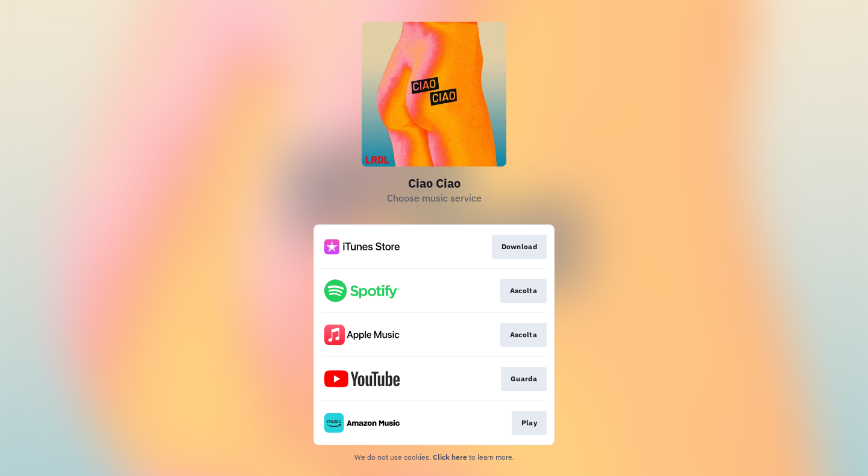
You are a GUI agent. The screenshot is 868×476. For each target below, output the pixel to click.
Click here (450, 457)
